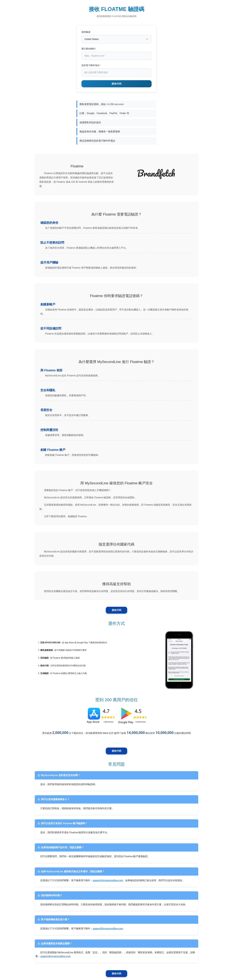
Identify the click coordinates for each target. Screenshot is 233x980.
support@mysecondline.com (108, 880)
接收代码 (116, 610)
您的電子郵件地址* (91, 65)
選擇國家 (86, 32)
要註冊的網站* (89, 49)
